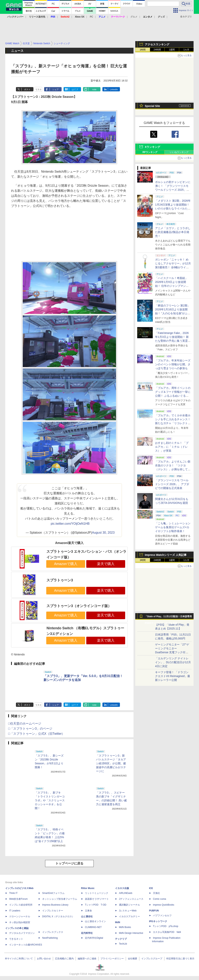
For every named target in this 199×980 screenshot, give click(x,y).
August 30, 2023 (103, 533)
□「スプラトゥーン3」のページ (30, 729)
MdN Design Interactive (131, 933)
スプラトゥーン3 (60, 580)
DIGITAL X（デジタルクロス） (58, 916)
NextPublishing (50, 938)
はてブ (75, 89)
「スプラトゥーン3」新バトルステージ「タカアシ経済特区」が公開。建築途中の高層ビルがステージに (111, 763)
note (94, 89)
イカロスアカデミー (129, 916)
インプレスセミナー (53, 911)
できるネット (16, 939)
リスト (39, 89)
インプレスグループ (152, 959)
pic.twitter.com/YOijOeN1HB (70, 524)
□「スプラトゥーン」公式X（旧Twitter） (36, 734)
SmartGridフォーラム (53, 893)
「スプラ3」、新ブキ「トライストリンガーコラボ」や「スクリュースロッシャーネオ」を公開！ (50, 800)
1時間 (143, 50)
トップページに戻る (69, 863)
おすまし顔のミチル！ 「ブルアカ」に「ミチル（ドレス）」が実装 (172, 447)
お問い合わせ (44, 959)
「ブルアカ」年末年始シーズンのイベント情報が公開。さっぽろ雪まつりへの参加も (173, 364)
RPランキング (150, 152)
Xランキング (152, 147)
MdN (118, 922)
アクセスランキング (157, 44)
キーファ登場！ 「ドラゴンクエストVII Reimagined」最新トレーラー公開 (173, 676)
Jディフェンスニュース (131, 899)
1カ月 (186, 50)
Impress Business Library (55, 905)
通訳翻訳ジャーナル (129, 905)
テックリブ (121, 939)
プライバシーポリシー (112, 959)
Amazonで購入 (66, 564)
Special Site (152, 106)
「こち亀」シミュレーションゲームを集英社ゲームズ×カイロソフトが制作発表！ (173, 527)
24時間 (157, 50)
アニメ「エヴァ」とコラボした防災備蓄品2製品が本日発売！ (173, 232)
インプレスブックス (53, 932)
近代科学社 (87, 933)
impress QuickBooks (164, 905)
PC (91, 17)
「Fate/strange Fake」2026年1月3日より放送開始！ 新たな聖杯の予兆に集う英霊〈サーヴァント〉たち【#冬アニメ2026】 (172, 341)
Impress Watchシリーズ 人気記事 (166, 555)
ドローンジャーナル (20, 916)
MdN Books (125, 927)
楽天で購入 (106, 564)
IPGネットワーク (158, 921)
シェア (55, 89)
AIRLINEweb (126, 893)
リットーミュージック (97, 893)
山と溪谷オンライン (95, 921)
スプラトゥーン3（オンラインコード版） (79, 606)
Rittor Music (88, 888)
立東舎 (88, 911)
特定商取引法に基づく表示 (180, 959)
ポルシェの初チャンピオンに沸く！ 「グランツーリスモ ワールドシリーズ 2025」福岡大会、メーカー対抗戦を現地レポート (173, 190)
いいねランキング (179, 152)
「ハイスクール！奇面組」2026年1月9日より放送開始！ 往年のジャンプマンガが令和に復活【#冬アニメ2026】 (172, 286)
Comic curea (159, 899)
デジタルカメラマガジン (22, 933)
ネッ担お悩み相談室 (20, 922)
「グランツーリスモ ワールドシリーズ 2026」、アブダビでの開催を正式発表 (172, 484)
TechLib (123, 944)
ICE (151, 888)
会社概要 (133, 959)
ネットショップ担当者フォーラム (60, 899)
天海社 (156, 893)
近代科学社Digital (94, 938)
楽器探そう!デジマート (97, 899)
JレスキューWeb (128, 911)
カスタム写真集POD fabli (167, 932)
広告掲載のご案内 (64, 959)
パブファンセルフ (162, 916)
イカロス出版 (122, 888)
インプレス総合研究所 (21, 905)
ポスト (27, 89)
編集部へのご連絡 (87, 959)
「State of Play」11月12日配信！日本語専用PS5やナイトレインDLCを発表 (168, 617)
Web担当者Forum (18, 899)
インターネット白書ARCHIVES (26, 945)
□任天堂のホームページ (25, 724)
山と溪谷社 (87, 916)
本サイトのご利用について (19, 959)
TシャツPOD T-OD (96, 905)
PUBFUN (154, 911)
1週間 (172, 50)
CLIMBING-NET (93, 927)
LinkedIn (114, 89)
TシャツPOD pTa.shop (166, 926)
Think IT (13, 893)
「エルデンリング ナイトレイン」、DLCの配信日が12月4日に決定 (173, 662)
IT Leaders (15, 911)
